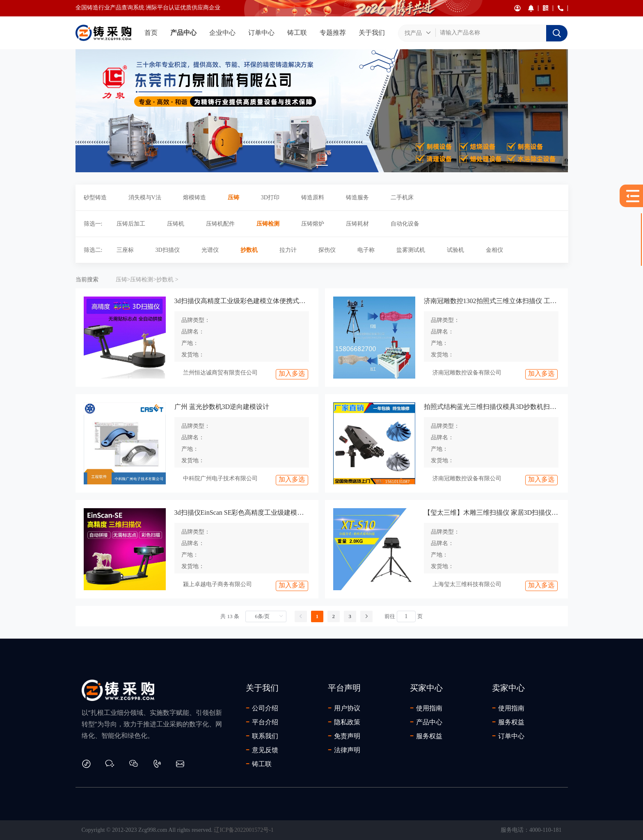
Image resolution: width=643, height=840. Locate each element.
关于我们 (372, 33)
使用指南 (426, 708)
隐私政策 (344, 722)
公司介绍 (262, 708)
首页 (151, 33)
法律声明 (344, 750)
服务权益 (426, 736)
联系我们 (262, 736)
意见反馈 (262, 750)
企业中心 (222, 33)
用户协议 (344, 708)
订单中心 (261, 33)
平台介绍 (262, 722)
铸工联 (297, 33)
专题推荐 (333, 33)
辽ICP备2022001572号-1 (244, 830)
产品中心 (183, 33)
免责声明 (344, 736)
